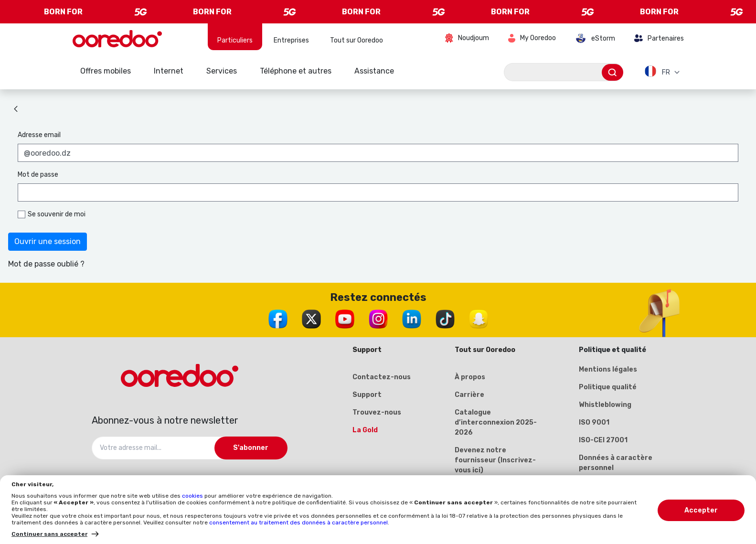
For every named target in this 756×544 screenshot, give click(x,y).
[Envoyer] (612, 72)
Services (222, 71)
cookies (193, 496)
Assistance (374, 71)
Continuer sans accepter (49, 534)
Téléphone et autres (296, 71)
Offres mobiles (106, 71)
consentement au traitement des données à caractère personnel (298, 523)
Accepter (701, 510)
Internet (169, 71)
